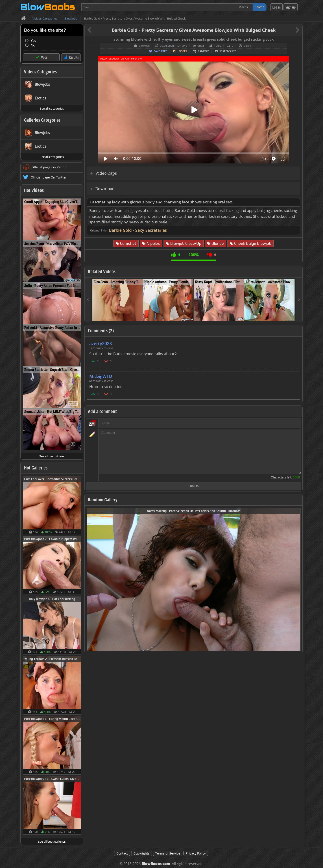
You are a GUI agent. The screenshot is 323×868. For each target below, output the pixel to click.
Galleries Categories (42, 120)
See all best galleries (52, 842)
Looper (182, 51)
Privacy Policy (196, 853)
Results (74, 57)
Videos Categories (40, 72)
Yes (33, 41)
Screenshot (228, 51)
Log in (276, 7)
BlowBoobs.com (156, 864)
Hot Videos (34, 190)
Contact (122, 853)
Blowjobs (144, 46)
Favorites (161, 51)
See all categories (52, 108)
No (33, 45)
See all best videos (52, 456)
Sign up (291, 7)
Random (203, 51)
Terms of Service (168, 853)
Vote (44, 57)
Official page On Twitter (49, 177)
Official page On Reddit (49, 167)
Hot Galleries (36, 468)
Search (260, 7)
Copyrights (142, 853)
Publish (194, 486)
